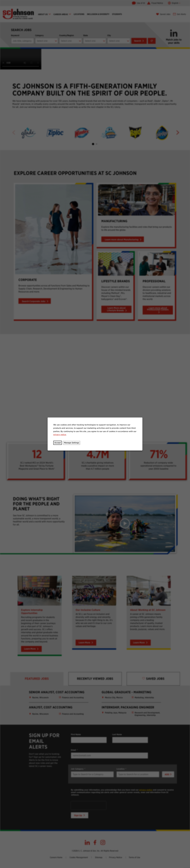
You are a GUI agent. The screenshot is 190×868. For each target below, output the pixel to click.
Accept (58, 443)
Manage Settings (72, 443)
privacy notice (60, 435)
